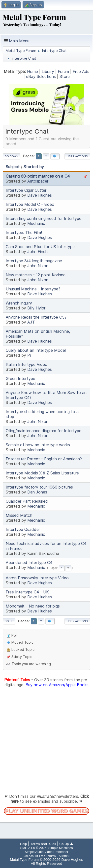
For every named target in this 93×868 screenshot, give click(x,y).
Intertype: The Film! (24, 233)
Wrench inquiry (19, 303)
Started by (34, 167)
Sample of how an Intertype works (38, 445)
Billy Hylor (36, 308)
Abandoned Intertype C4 (29, 563)
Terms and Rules (43, 844)
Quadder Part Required (27, 501)
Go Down (12, 156)
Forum (63, 71)
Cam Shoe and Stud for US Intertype (40, 247)
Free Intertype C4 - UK (27, 592)
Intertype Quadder (23, 529)
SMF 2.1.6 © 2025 (33, 848)
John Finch (37, 252)
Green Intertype (20, 378)
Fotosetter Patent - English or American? (44, 459)
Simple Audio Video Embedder (46, 852)
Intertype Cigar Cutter (26, 190)
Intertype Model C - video (30, 204)
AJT (31, 322)
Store (65, 76)
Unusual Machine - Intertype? (33, 289)
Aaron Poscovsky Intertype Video (37, 578)
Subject (13, 167)
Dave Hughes (40, 195)
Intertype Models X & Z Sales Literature (42, 473)
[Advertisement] (46, 740)
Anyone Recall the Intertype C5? (36, 317)
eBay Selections (41, 76)
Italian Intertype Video (27, 364)
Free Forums (47, 856)
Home (32, 71)
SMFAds (28, 856)
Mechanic (36, 223)
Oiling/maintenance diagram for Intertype (44, 431)
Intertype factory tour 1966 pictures (39, 487)
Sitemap (64, 856)
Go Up (9, 621)
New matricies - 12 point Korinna (36, 275)
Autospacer (38, 181)
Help (24, 844)
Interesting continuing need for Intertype (44, 218)
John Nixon (38, 266)
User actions (77, 156)
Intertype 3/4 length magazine (34, 261)
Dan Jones (37, 492)
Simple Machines (61, 848)
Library (48, 71)
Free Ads (81, 71)
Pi (29, 355)
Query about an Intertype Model (36, 350)
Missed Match (19, 515)
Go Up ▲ (66, 844)
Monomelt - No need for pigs (33, 606)
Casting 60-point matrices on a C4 (38, 176)
